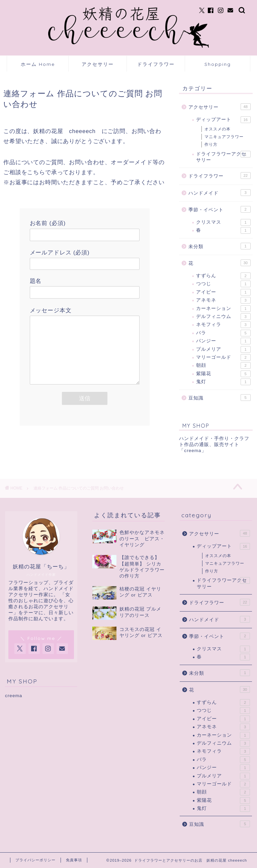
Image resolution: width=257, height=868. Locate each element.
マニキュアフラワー (224, 137)
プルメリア (223, 349)
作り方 (211, 144)
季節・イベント (219, 209)
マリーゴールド (223, 357)
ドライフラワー (156, 64)
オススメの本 (218, 129)
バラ (223, 333)
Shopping (218, 64)
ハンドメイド (219, 193)
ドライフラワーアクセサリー (223, 157)
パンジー (223, 341)
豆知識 (219, 398)
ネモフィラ (223, 325)
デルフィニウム (223, 317)
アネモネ (223, 300)
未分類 (219, 246)
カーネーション (223, 309)
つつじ (223, 284)
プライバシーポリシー (35, 860)
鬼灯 (223, 382)
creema (14, 696)
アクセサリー (98, 64)
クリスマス (223, 222)
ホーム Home (38, 64)
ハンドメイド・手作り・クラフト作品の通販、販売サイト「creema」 (214, 445)
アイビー (223, 292)
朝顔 (223, 365)
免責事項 (74, 860)
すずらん (223, 276)
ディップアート (223, 120)
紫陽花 (223, 374)
